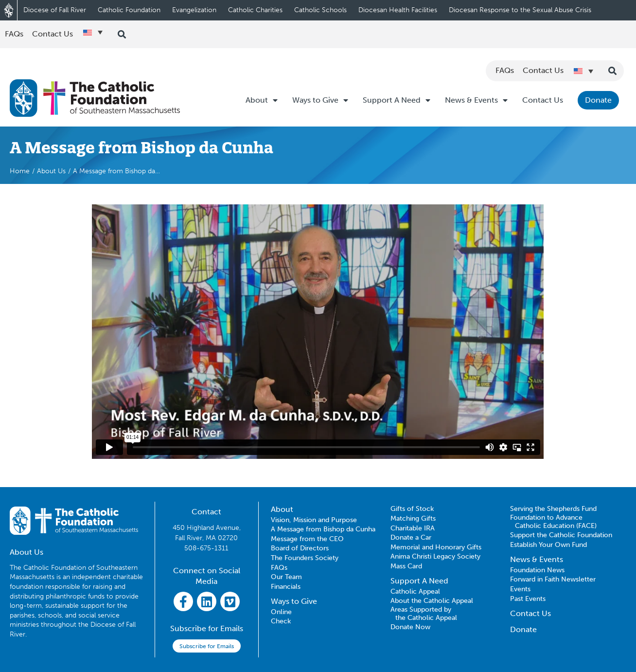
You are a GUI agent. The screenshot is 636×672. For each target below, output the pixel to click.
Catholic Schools (320, 10)
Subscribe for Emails (207, 646)
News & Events (476, 100)
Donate (598, 100)
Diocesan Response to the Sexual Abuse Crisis (520, 10)
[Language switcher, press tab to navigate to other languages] (93, 32)
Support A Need (397, 100)
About (262, 100)
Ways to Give (320, 100)
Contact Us (543, 100)
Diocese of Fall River (55, 10)
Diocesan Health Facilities (398, 10)
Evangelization (194, 10)
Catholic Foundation (129, 10)
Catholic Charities (255, 10)
